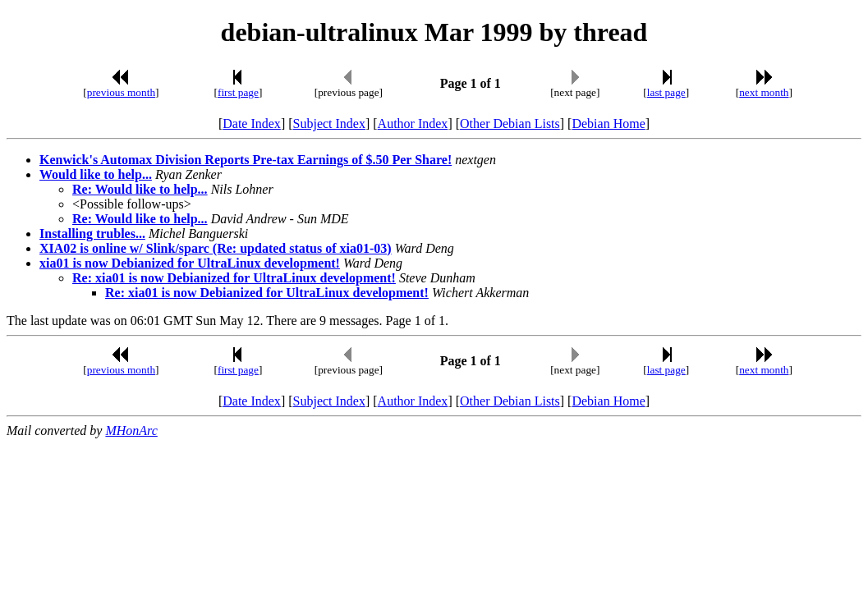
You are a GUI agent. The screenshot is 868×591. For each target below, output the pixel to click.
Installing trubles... (92, 234)
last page (666, 92)
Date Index (252, 124)
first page (238, 92)
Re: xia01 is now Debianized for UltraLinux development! (234, 278)
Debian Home (608, 124)
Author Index (413, 124)
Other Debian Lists (510, 124)
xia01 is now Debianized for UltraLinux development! (190, 263)
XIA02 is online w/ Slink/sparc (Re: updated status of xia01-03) (216, 248)
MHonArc (131, 431)
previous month (121, 92)
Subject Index (329, 124)
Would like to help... (96, 174)
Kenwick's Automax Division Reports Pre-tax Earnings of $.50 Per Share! (246, 160)
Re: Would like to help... (140, 189)
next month (764, 92)
